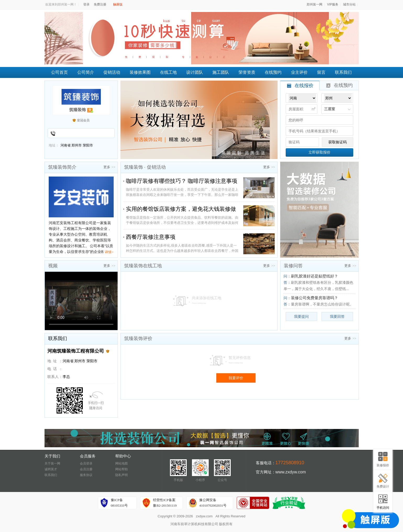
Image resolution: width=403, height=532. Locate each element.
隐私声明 (122, 475)
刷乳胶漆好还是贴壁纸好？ (314, 276)
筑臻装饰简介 (62, 167)
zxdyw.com (204, 516)
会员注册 (86, 469)
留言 (321, 72)
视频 (53, 266)
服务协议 (86, 475)
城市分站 (349, 4)
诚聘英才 (51, 469)
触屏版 (118, 4)
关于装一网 (52, 463)
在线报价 (300, 86)
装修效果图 (140, 72)
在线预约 (273, 72)
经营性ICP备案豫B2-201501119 (165, 503)
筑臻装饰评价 (138, 338)
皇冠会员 (83, 120)
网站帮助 (122, 469)
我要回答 (337, 316)
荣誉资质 (247, 72)
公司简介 (86, 72)
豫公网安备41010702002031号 (213, 503)
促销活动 (112, 72)
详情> (109, 252)
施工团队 (221, 72)
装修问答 (293, 266)
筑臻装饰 (78, 110)
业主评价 (299, 72)
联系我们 (343, 72)
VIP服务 (333, 4)
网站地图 (122, 463)
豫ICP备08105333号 (119, 503)
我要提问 (301, 316)
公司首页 (59, 72)
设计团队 (195, 72)
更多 (109, 167)
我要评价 (236, 378)
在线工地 (168, 72)
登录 (86, 4)
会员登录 (86, 463)
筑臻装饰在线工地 (143, 266)
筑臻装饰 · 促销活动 (145, 167)
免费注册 (100, 4)
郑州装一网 (314, 4)
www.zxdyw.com (291, 472)
